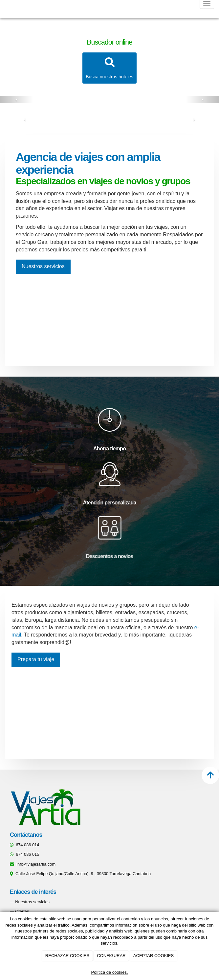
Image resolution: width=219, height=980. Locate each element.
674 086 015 (27, 854)
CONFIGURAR (111, 956)
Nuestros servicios (32, 902)
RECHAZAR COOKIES (67, 956)
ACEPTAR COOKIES (153, 956)
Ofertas (22, 911)
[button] (16, 100)
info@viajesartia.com (36, 864)
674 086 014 (27, 845)
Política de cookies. (109, 972)
